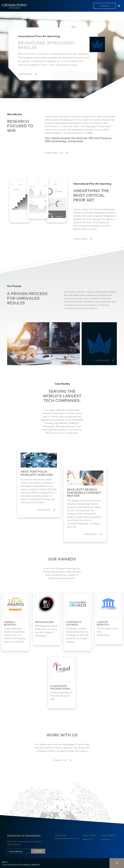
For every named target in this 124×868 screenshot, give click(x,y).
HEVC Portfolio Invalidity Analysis (37, 473)
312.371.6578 (60, 835)
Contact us (62, 760)
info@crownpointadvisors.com (67, 838)
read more (46, 510)
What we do (90, 835)
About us (88, 839)
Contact (106, 839)
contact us (105, 6)
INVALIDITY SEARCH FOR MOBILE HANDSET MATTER (84, 492)
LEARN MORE (27, 74)
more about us (56, 153)
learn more (83, 239)
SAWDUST (36, 865)
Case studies (108, 835)
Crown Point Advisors (11, 865)
